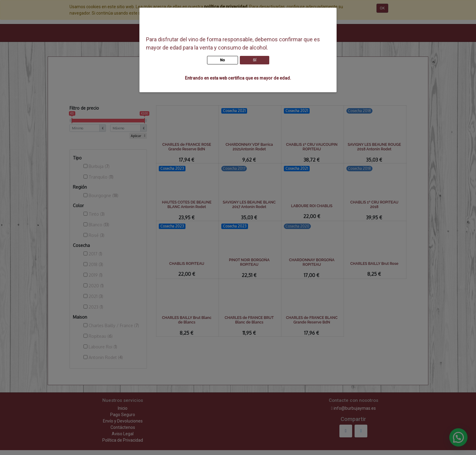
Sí (255, 60)
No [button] (223, 60)
